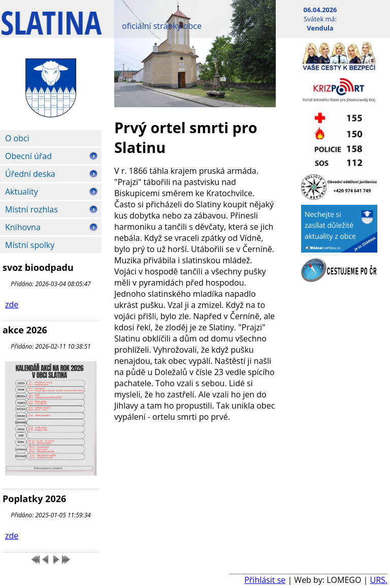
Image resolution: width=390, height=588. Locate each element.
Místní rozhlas (31, 209)
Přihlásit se (265, 580)
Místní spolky (30, 245)
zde (12, 304)
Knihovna (23, 227)
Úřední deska (30, 174)
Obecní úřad (28, 156)
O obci (17, 138)
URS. (379, 580)
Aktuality (22, 192)
